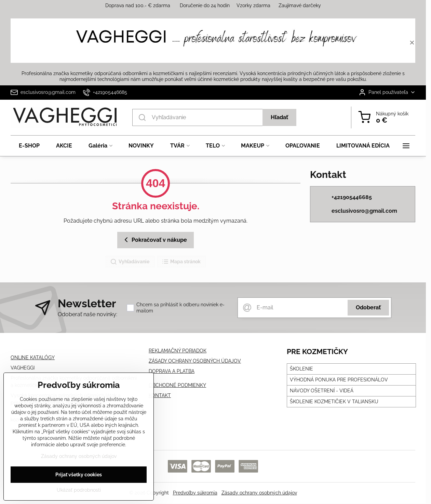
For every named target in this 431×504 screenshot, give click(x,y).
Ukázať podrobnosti (79, 492)
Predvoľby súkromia (195, 493)
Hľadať (279, 117)
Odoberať (368, 307)
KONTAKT (160, 395)
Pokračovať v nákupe (154, 240)
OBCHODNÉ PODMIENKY (177, 385)
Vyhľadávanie (130, 262)
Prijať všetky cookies (79, 477)
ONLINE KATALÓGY (33, 358)
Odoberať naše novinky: (87, 314)
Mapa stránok (181, 262)
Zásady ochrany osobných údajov (259, 493)
